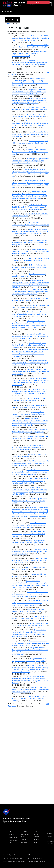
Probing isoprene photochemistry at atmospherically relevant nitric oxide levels (30, 225)
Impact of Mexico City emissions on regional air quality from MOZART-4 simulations (28, 534)
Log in (38, 2)
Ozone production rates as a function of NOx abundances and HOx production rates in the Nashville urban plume (30, 690)
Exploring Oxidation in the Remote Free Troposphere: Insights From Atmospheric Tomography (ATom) (30, 267)
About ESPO (13, 837)
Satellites (24, 843)
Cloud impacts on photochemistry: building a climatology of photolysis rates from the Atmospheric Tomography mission (29, 63)
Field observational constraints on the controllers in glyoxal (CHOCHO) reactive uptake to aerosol (30, 152)
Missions (12, 834)
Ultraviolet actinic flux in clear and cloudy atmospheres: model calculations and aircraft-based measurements (30, 525)
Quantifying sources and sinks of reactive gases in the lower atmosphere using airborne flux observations (30, 463)
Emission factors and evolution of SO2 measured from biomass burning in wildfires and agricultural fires (31, 134)
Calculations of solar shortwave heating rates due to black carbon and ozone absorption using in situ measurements (30, 594)
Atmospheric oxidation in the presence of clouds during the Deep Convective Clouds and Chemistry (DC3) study (30, 363)
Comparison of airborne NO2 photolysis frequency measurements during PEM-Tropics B (29, 699)
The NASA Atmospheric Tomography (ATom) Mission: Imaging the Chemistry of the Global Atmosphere (30, 251)
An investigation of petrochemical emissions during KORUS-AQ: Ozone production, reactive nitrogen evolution (30, 161)
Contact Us (42, 862)
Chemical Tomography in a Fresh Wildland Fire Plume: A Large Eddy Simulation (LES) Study (30, 260)
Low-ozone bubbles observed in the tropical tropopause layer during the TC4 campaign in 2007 (29, 552)
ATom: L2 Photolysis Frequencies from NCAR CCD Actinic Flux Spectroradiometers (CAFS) (30, 54)
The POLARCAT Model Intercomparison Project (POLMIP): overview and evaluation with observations (28, 447)
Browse (36, 840)
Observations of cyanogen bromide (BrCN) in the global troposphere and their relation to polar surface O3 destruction (29, 101)
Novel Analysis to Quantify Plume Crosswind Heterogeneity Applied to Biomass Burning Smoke (29, 243)
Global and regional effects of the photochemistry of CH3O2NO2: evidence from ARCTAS (30, 501)
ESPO (10, 831)
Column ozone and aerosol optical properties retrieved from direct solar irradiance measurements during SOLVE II (30, 643)
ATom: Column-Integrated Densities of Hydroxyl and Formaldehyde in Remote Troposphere (29, 345)
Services (24, 831)
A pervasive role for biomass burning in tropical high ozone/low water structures (29, 414)
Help (36, 843)
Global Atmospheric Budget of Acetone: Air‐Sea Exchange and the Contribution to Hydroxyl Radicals (29, 314)
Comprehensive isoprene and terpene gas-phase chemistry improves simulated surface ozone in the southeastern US (30, 292)
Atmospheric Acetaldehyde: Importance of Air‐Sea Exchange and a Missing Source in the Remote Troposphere (30, 336)
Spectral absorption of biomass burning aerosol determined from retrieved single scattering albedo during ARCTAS (30, 481)
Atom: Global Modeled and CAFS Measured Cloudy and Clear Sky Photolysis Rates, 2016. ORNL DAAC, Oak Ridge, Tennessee (30, 38)
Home (9, 24)
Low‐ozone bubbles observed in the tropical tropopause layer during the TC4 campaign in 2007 (30, 561)
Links (36, 831)
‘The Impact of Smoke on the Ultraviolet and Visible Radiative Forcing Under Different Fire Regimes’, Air (31, 372)
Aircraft (24, 840)
